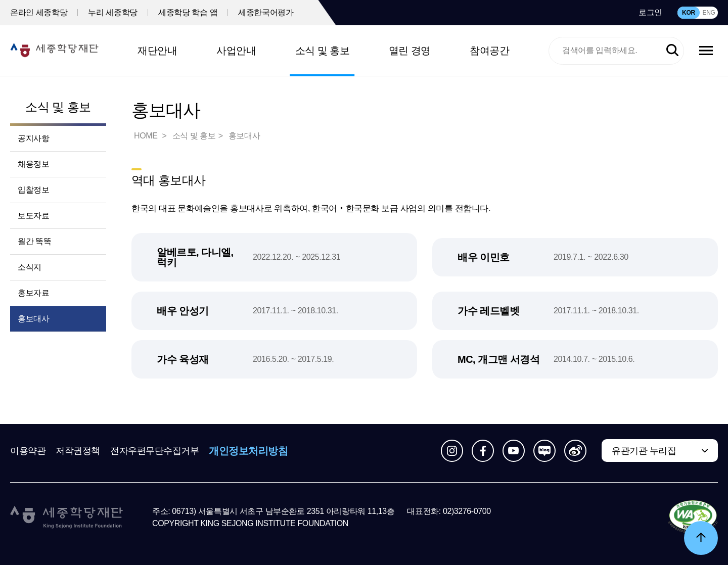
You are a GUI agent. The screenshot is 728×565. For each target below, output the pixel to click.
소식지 (30, 267)
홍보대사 (33, 319)
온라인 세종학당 (39, 12)
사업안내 (236, 51)
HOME (147, 136)
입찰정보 (33, 190)
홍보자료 (33, 293)
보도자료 (33, 216)
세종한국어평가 (266, 12)
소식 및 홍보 (323, 51)
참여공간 (489, 51)
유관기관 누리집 (644, 451)
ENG (709, 13)
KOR (689, 13)
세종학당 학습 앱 (188, 12)
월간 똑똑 (34, 241)
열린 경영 (410, 51)
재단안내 (157, 51)
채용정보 (33, 164)
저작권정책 (78, 451)
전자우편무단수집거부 (155, 451)
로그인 (650, 12)
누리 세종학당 (113, 12)
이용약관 (28, 451)
